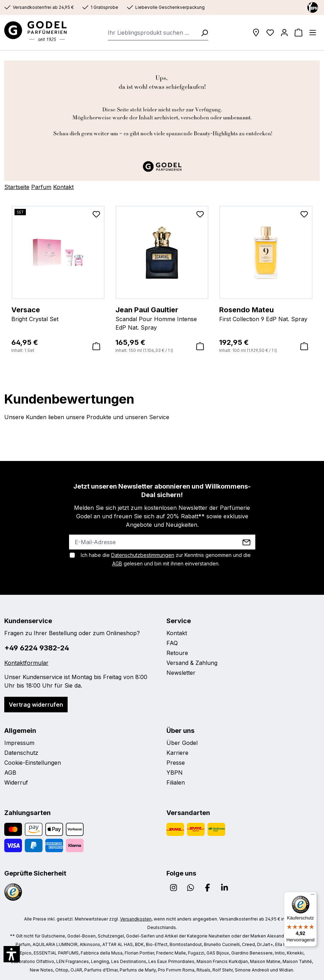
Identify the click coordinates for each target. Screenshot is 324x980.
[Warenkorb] (299, 33)
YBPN (175, 773)
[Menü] (313, 33)
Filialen (176, 782)
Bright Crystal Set (58, 314)
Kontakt (63, 187)
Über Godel (182, 743)
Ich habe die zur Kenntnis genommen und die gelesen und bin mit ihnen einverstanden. (166, 559)
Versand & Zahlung (192, 663)
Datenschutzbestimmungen (143, 555)
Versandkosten (136, 919)
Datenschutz (21, 753)
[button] (12, 954)
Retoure (177, 653)
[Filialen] (256, 33)
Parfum (41, 187)
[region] (162, 280)
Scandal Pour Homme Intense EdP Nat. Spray (162, 318)
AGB (117, 563)
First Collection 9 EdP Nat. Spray (266, 314)
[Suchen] (202, 33)
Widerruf (16, 782)
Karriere (177, 753)
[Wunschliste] (270, 33)
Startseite (17, 187)
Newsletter (181, 673)
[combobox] (152, 33)
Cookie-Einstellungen (33, 763)
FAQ (172, 643)
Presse (176, 763)
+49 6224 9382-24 (37, 648)
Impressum (19, 743)
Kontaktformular (26, 663)
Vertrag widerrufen (36, 705)
